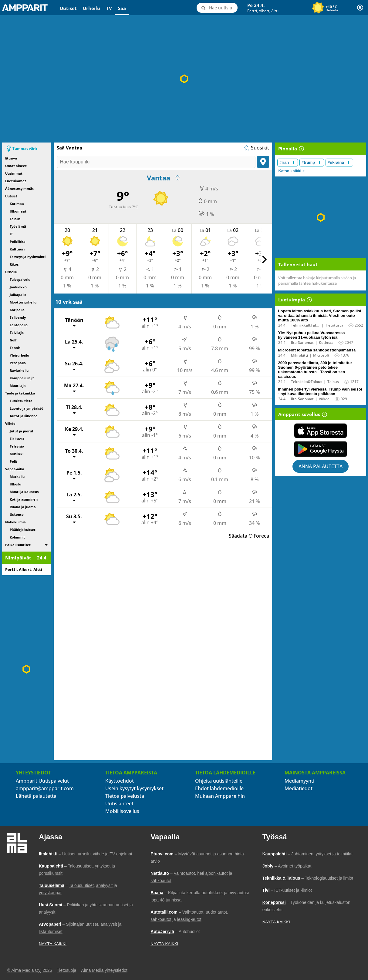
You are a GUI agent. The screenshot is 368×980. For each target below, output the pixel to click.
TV (109, 8)
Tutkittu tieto (21, 401)
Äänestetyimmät (19, 188)
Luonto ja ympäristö (27, 408)
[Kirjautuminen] (360, 8)
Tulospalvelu (20, 279)
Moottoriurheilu (23, 302)
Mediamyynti (299, 781)
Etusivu (11, 158)
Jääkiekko (18, 287)
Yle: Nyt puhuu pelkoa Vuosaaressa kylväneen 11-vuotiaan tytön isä (312, 335)
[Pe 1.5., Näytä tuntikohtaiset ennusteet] (164, 475)
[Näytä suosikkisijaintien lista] (256, 148)
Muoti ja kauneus (24, 492)
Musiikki (17, 454)
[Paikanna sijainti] (263, 162)
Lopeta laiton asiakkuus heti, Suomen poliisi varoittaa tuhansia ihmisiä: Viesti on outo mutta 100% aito (320, 315)
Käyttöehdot (120, 781)
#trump (308, 162)
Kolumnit (17, 537)
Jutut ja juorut (22, 431)
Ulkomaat (18, 211)
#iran (284, 162)
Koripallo (17, 310)
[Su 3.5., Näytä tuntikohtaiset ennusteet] (164, 519)
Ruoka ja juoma (23, 507)
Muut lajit (18, 386)
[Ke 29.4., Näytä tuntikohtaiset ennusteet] (164, 431)
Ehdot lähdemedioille (219, 788)
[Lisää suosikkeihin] (177, 178)
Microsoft (321, 355)
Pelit (14, 461)
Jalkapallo (18, 295)
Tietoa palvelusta (125, 796)
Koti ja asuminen (24, 499)
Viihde (10, 423)
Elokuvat (17, 439)
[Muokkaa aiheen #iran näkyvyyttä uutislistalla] (294, 163)
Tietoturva (334, 325)
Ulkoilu (15, 484)
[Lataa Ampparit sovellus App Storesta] (321, 431)
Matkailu (17, 477)
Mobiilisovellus (122, 811)
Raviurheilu (19, 370)
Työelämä (18, 226)
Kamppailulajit (22, 378)
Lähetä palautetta (36, 796)
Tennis (15, 348)
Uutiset (68, 8)
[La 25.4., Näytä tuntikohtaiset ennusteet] (164, 344)
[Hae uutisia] (217, 8)
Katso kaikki (292, 171)
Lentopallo (19, 325)
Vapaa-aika (15, 469)
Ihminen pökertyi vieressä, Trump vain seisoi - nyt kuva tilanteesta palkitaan (320, 391)
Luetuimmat (16, 181)
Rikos (14, 264)
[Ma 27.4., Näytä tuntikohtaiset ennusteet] (164, 388)
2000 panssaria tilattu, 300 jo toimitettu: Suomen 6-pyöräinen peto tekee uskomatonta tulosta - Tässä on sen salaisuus (315, 370)
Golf (13, 340)
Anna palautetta (321, 466)
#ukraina (336, 162)
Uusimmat (14, 173)
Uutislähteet (119, 804)
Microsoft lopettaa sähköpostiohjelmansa (317, 350)
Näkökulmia (15, 522)
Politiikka (18, 242)
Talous (15, 219)
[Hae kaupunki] (156, 162)
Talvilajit (17, 332)
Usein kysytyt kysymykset (134, 788)
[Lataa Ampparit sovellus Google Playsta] (321, 449)
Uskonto (17, 514)
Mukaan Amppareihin (220, 796)
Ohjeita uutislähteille (219, 781)
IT (11, 234)
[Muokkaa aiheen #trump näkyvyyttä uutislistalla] (320, 163)
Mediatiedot (299, 788)
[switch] (46, 545)
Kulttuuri (17, 249)
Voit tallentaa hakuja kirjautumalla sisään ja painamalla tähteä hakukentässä (317, 280)
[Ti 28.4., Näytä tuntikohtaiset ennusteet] (164, 409)
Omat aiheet (16, 166)
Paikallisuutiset (18, 545)
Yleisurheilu (19, 355)
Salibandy (18, 317)
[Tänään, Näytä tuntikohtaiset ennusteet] (164, 322)
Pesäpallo (18, 363)
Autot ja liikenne (24, 416)
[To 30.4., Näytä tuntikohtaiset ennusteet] (164, 453)
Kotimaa (17, 204)
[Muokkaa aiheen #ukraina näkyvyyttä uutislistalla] (349, 163)
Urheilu (91, 8)
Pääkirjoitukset (23, 530)
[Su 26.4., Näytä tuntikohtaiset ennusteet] (164, 366)
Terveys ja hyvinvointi (28, 257)
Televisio (17, 446)
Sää (122, 8)
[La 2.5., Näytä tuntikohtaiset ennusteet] (164, 497)
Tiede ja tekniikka (20, 393)
